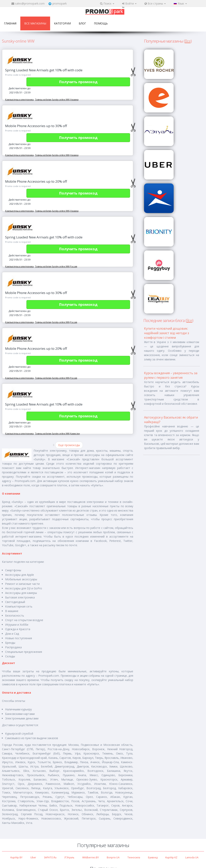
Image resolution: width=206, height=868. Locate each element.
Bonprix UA (113, 857)
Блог (82, 23)
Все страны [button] (155, 3)
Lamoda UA (192, 857)
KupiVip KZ (171, 857)
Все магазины (35, 23)
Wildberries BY (91, 857)
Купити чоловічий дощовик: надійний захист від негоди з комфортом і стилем (167, 333)
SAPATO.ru (50, 857)
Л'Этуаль (69, 857)
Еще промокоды (69, 445)
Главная (10, 23)
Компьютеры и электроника (19, 99)
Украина (74, 99)
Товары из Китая (43, 99)
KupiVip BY (16, 857)
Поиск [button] (107, 3)
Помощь (101, 23)
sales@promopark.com (30, 3)
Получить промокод (78, 82)
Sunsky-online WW (61, 99)
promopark (60, 3)
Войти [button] (129, 3)
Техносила (134, 857)
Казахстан (75, 433)
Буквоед (153, 857)
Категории (62, 23)
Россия (74, 266)
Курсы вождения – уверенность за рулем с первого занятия (171, 375)
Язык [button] (180, 3)
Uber (33, 857)
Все (188, 41)
